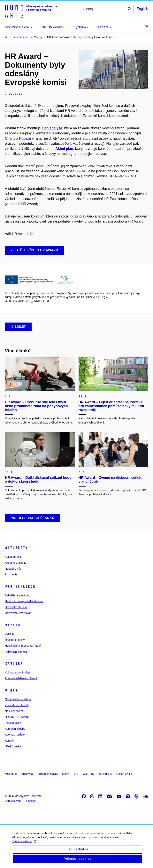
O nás (11, 690)
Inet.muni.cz (105, 774)
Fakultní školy (13, 723)
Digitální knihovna (47, 774)
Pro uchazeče (20, 587)
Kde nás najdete (15, 735)
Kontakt (9, 741)
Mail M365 (11, 774)
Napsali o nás (13, 569)
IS (92, 774)
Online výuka (124, 774)
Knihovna (27, 774)
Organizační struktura (18, 699)
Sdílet (18, 327)
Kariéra (14, 664)
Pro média (11, 574)
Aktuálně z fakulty (16, 563)
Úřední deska (13, 746)
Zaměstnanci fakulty (17, 705)
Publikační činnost (16, 652)
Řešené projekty (15, 640)
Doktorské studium (16, 607)
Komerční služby (15, 729)
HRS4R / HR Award (17, 717)
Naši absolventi (14, 711)
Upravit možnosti (24, 845)
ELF (77, 774)
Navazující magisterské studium (24, 601)
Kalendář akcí (13, 557)
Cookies (31, 801)
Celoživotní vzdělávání (19, 613)
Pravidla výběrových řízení (21, 678)
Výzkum (12, 625)
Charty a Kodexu (18, 139)
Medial (66, 774)
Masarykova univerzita (28, 796)
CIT (85, 774)
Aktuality (16, 548)
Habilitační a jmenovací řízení (23, 646)
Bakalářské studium (17, 595)
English (142, 9)
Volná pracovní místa (18, 672)
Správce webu (14, 801)
